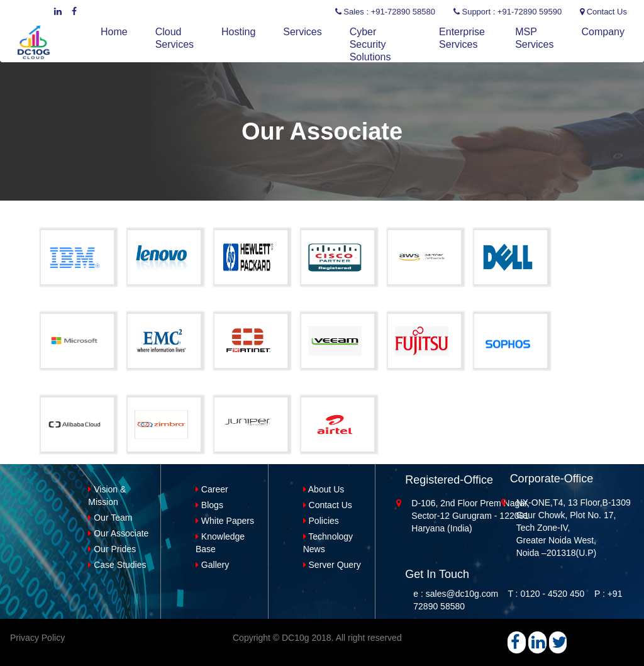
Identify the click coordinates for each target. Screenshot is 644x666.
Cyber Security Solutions (370, 44)
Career (212, 489)
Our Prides (112, 549)
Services (302, 32)
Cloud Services (175, 38)
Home (114, 32)
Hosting (238, 32)
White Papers (225, 521)
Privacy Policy (37, 638)
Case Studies (117, 565)
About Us (324, 489)
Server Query (332, 565)
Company (603, 32)
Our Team (110, 518)
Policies (321, 521)
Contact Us (328, 505)
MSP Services (534, 38)
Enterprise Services (462, 38)
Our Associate (118, 533)
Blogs (209, 505)
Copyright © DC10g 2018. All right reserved (317, 638)
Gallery (212, 565)
